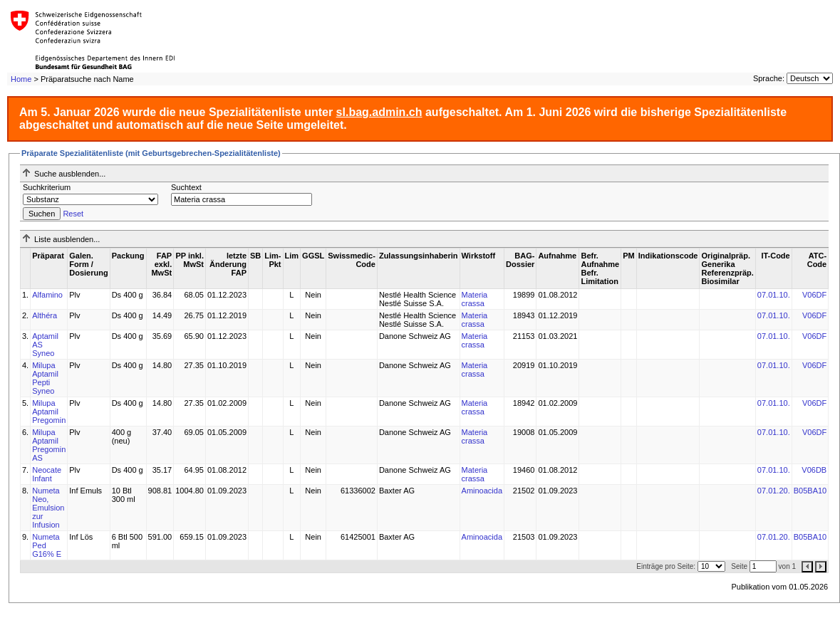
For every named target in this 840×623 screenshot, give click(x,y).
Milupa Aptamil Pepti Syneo (45, 378)
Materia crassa (475, 299)
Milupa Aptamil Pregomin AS (49, 445)
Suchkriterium (47, 187)
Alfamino (47, 295)
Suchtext (186, 187)
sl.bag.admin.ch (379, 112)
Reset (73, 214)
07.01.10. (774, 295)
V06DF (814, 295)
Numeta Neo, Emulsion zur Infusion (48, 508)
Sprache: (769, 78)
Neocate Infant (47, 474)
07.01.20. (774, 491)
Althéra (45, 315)
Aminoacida (482, 491)
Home (21, 79)
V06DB (814, 470)
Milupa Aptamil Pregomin (49, 412)
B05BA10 (810, 491)
